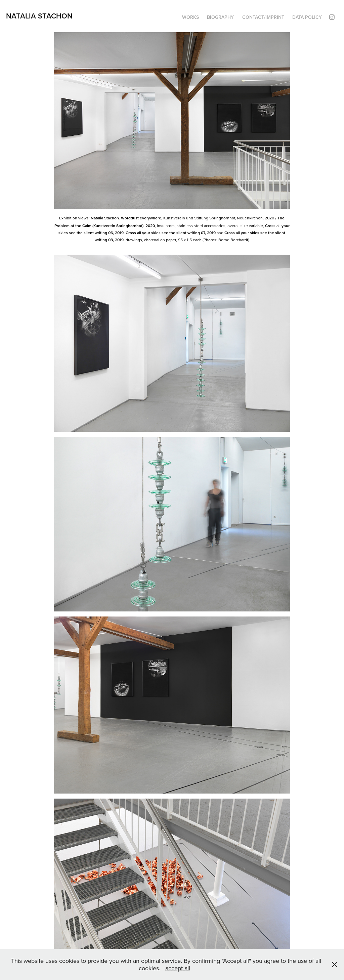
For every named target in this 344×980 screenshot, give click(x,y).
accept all (178, 968)
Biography (220, 17)
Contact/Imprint (263, 17)
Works (190, 17)
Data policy (307, 17)
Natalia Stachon (39, 16)
